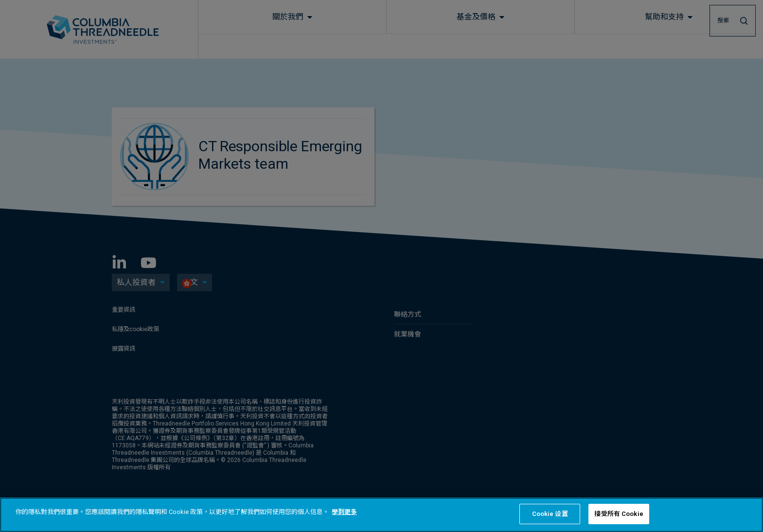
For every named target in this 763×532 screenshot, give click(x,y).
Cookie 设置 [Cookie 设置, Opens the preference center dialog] (550, 514)
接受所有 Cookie (619, 514)
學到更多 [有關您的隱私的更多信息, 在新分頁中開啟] (344, 512)
